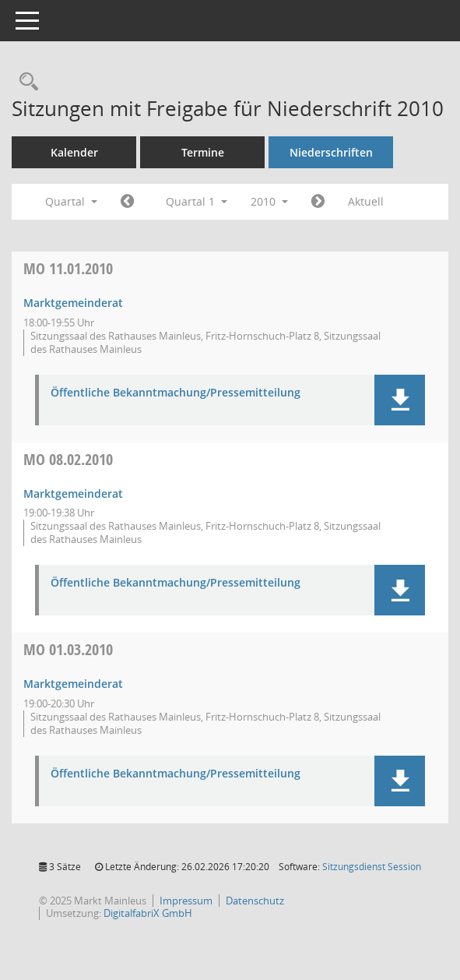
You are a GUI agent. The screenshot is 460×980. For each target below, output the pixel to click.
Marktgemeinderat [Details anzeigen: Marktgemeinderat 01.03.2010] (73, 684)
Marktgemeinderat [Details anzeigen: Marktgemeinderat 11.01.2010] (73, 303)
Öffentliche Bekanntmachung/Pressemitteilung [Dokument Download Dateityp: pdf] (176, 393)
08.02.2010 (68, 459)
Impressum (186, 901)
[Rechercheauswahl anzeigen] (25, 82)
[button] (400, 400)
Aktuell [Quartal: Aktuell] (366, 201)
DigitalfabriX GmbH (148, 913)
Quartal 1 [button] (197, 201)
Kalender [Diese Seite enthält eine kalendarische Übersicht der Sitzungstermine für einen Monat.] (74, 152)
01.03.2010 (68, 649)
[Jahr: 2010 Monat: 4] (318, 202)
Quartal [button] (71, 201)
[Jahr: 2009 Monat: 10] (127, 202)
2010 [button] (269, 201)
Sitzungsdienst (372, 867)
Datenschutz (255, 901)
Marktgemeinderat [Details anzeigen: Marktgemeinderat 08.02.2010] (73, 494)
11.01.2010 (68, 268)
